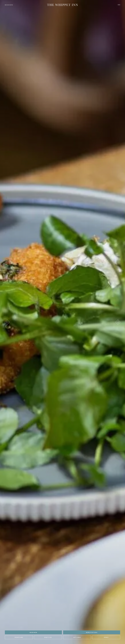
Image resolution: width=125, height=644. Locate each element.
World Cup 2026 (92, 632)
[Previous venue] (7, 322)
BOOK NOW (33, 632)
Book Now (9, 5)
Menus (106, 637)
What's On (48, 637)
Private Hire (19, 637)
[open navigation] (119, 5)
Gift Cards (77, 637)
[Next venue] (118, 322)
